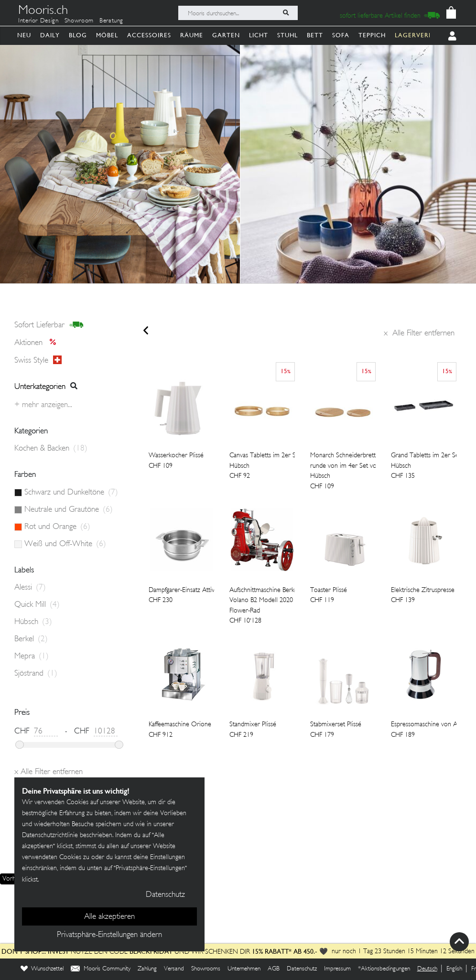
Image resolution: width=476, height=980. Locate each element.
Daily (50, 35)
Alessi (30, 588)
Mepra (32, 657)
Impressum (337, 969)
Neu (24, 35)
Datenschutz (302, 969)
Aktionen (38, 343)
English (454, 969)
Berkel (31, 639)
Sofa (341, 35)
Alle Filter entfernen (419, 334)
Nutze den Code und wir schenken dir (126, 952)
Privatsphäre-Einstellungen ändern (109, 935)
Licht (259, 35)
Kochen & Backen (51, 449)
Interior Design (38, 21)
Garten (226, 35)
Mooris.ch (43, 11)
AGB (274, 969)
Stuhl (287, 35)
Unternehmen (244, 969)
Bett (315, 35)
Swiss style (38, 360)
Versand (174, 969)
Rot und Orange (57, 527)
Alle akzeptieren (109, 917)
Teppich (372, 35)
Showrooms (206, 969)
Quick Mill (37, 605)
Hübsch (33, 622)
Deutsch (427, 969)
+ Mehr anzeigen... (43, 405)
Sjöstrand (36, 674)
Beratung (111, 21)
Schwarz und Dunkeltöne (71, 493)
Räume (192, 35)
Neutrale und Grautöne (69, 510)
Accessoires (149, 35)
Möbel (107, 35)
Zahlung (147, 969)
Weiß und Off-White (65, 544)
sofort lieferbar (49, 325)
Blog (78, 35)
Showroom (79, 21)
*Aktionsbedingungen (384, 969)
